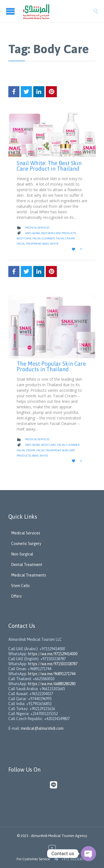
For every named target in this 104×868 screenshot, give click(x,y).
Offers (16, 596)
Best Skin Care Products (59, 233)
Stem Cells (20, 586)
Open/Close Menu (11, 11)
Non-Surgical (22, 554)
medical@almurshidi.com (42, 728)
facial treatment (29, 244)
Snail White (50, 244)
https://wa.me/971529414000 (52, 654)
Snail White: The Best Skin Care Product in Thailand (49, 166)
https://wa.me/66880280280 (52, 684)
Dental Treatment (27, 565)
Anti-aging (33, 233)
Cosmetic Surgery (26, 544)
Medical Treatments (29, 575)
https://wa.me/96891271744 (52, 674)
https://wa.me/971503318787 (53, 664)
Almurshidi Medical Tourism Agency (59, 836)
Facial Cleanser (44, 238)
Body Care (24, 238)
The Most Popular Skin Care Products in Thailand (51, 366)
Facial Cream (65, 238)
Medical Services (37, 228)
